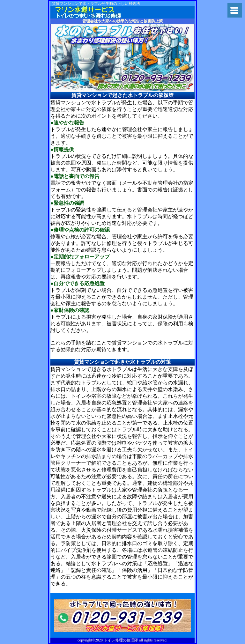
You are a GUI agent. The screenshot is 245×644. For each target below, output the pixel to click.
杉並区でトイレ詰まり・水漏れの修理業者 (92, 12)
